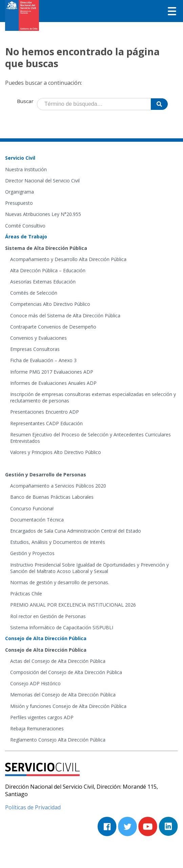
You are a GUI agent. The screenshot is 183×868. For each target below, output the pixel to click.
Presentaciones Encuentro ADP (45, 412)
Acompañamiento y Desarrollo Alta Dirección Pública (68, 259)
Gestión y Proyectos (32, 553)
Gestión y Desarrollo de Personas (46, 475)
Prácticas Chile (26, 594)
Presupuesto (19, 203)
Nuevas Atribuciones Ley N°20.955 (43, 214)
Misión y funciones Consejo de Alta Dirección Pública (68, 706)
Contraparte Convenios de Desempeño (53, 327)
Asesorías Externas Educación (43, 282)
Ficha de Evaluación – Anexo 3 (43, 360)
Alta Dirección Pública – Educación (48, 270)
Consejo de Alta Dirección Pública (46, 650)
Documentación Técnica (37, 520)
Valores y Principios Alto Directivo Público (56, 452)
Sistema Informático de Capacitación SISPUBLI (62, 627)
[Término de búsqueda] (94, 104)
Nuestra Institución (26, 169)
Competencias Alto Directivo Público (50, 304)
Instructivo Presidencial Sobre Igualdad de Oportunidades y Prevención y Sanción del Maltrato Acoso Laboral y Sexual (89, 568)
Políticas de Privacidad (33, 807)
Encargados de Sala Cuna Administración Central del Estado (76, 531)
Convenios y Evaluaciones (38, 338)
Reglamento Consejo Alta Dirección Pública (58, 740)
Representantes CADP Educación (46, 423)
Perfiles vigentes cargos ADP (42, 717)
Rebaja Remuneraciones (37, 728)
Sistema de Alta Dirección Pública (46, 248)
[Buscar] (159, 104)
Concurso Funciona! (32, 508)
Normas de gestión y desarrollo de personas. (60, 582)
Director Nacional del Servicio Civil (42, 181)
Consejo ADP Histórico (35, 683)
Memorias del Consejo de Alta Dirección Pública (63, 695)
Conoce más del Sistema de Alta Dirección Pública (65, 315)
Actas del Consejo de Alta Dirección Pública (58, 661)
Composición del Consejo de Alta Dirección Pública (66, 672)
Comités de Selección (34, 293)
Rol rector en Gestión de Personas (48, 616)
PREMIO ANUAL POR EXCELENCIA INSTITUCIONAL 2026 (73, 605)
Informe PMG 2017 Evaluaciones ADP (52, 372)
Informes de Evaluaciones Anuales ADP (53, 383)
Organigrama (19, 192)
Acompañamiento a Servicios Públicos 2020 (58, 486)
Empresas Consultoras (35, 349)
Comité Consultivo (25, 226)
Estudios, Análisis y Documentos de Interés (58, 542)
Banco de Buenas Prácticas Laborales (52, 497)
